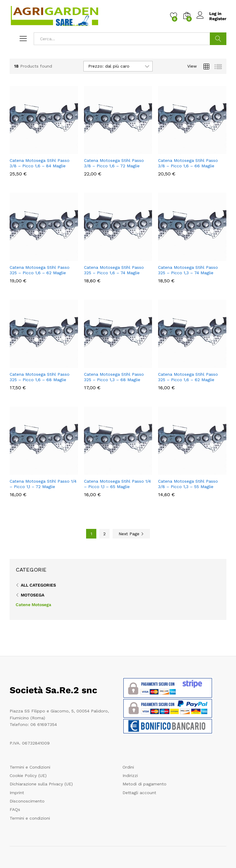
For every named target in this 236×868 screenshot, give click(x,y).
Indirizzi (130, 775)
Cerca (218, 39)
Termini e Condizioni (30, 767)
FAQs (15, 809)
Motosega (33, 595)
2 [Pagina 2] (104, 534)
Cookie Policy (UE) (28, 775)
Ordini (128, 767)
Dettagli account (139, 793)
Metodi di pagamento (144, 784)
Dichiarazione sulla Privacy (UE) (41, 784)
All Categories (38, 585)
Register (218, 19)
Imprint (17, 793)
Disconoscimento (27, 801)
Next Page (131, 534)
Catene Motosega (33, 605)
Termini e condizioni (30, 818)
